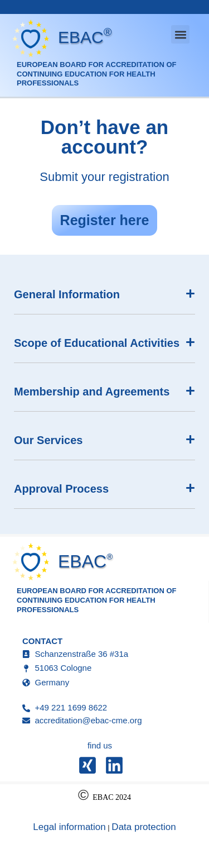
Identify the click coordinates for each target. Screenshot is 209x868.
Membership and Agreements (92, 392)
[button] (180, 34)
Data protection (144, 827)
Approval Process (61, 489)
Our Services (48, 440)
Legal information (69, 827)
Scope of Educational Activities (97, 343)
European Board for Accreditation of (96, 65)
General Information (67, 294)
